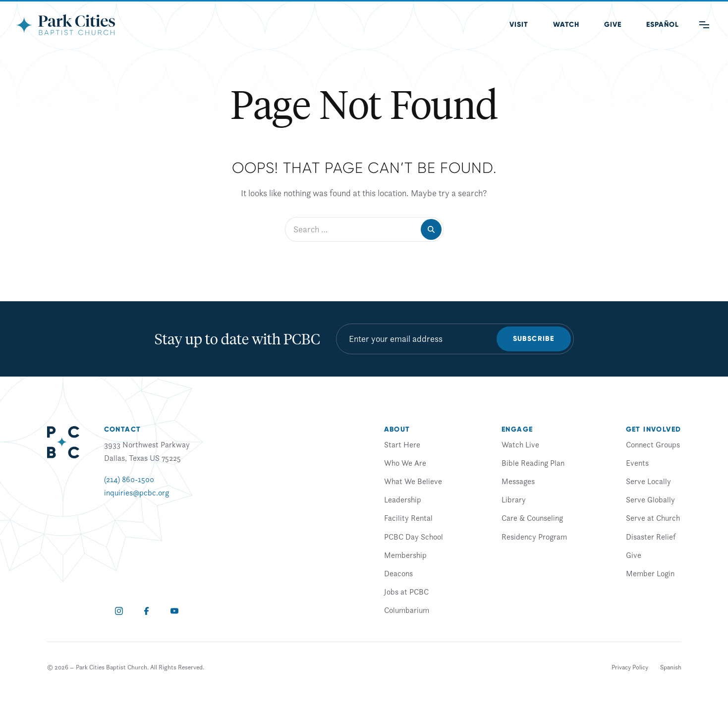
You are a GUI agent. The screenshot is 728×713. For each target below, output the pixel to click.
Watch (566, 25)
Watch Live (520, 444)
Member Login (650, 573)
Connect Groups (653, 444)
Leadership (403, 499)
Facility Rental (408, 518)
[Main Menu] (704, 25)
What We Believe (413, 481)
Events (637, 463)
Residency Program (534, 537)
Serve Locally (648, 481)
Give (613, 25)
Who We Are (405, 463)
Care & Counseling (532, 518)
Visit (519, 25)
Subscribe (534, 339)
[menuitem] (663, 25)
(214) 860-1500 (129, 479)
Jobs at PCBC (406, 592)
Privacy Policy (630, 667)
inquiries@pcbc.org (137, 493)
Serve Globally (650, 499)
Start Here (402, 444)
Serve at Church (653, 518)
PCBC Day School (414, 537)
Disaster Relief (651, 537)
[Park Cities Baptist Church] (65, 25)
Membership (405, 555)
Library (514, 499)
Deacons (398, 573)
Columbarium (407, 610)
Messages (518, 481)
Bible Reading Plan (533, 463)
